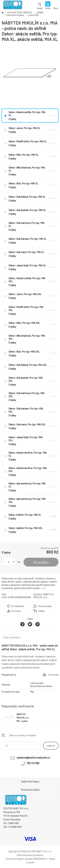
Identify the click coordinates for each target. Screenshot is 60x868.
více (44, 588)
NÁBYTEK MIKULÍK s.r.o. (44, 596)
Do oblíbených (18, 606)
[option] (30, 75)
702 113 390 (33, 763)
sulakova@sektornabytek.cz (33, 757)
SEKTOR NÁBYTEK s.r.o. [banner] (13, 6)
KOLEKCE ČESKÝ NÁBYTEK (20, 13)
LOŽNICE (40, 13)
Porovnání (16, 611)
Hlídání (42, 611)
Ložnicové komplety (15, 15)
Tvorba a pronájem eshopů (19, 859)
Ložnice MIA (33, 15)
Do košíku (41, 562)
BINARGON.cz (40, 859)
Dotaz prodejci (45, 606)
